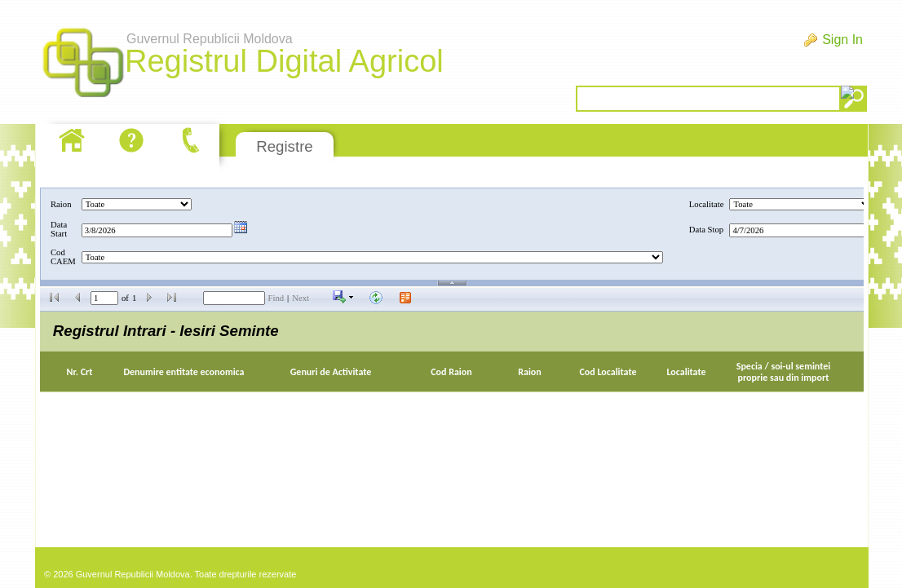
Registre (284, 146)
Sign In (842, 40)
